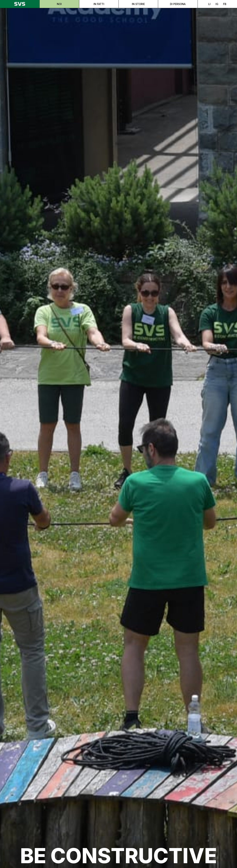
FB (225, 4)
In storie (138, 4)
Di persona (178, 4)
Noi (59, 4)
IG (217, 4)
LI (209, 4)
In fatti (99, 4)
